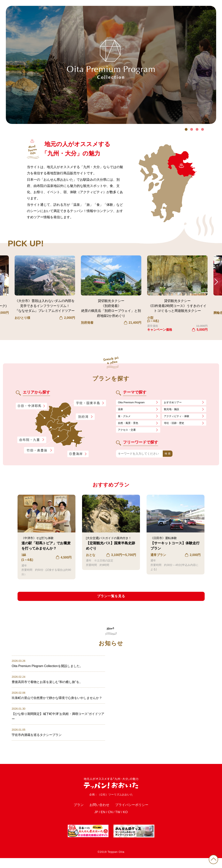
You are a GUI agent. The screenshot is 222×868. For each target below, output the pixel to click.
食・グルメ (125, 417)
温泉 (121, 410)
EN (102, 822)
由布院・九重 (32, 440)
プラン (74, 814)
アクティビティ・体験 (179, 417)
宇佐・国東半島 (90, 403)
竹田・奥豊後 (39, 450)
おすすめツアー (174, 403)
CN (110, 822)
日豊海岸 (78, 454)
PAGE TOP (212, 858)
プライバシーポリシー (134, 814)
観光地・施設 (173, 410)
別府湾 (85, 417)
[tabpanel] (111, 65)
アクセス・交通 (128, 432)
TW (119, 822)
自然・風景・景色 (130, 425)
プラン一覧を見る (111, 599)
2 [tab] (192, 129)
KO (127, 822)
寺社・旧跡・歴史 (176, 425)
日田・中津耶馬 (28, 406)
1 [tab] (186, 129)
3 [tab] (197, 129)
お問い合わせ (97, 814)
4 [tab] (203, 129)
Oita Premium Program (133, 403)
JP (94, 822)
